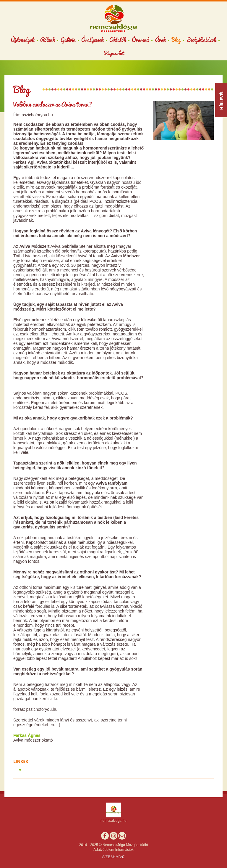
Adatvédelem (104, 850)
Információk (124, 850)
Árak (160, 40)
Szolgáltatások (201, 40)
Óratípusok (92, 40)
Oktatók (118, 40)
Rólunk (47, 40)
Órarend (140, 40)
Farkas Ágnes (27, 735)
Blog (176, 40)
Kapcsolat (114, 53)
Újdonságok (23, 40)
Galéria (68, 40)
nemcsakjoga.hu (113, 821)
